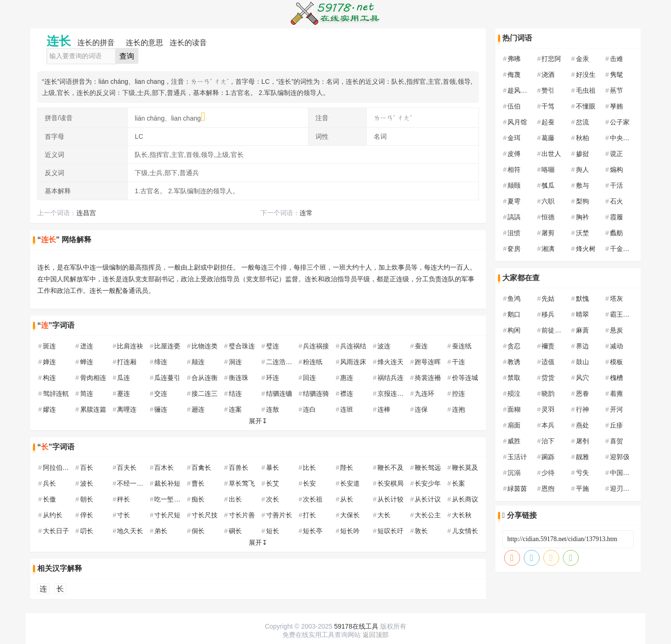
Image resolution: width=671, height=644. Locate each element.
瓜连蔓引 (167, 378)
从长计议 (428, 499)
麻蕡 (582, 330)
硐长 (235, 531)
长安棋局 (390, 483)
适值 (548, 362)
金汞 (582, 59)
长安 (309, 483)
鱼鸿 (514, 298)
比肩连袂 (130, 346)
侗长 (198, 531)
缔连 (161, 362)
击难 (616, 59)
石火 (616, 201)
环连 (273, 378)
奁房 (514, 249)
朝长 (87, 499)
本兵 (548, 425)
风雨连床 (353, 362)
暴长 (273, 468)
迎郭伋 (620, 457)
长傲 (49, 499)
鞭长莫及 (465, 468)
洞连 (235, 362)
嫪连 (49, 409)
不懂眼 (586, 106)
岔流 (582, 122)
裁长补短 (167, 483)
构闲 (514, 330)
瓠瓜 (548, 185)
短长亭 (313, 531)
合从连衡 (205, 378)
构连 (49, 378)
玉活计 (517, 457)
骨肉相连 (93, 378)
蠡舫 (616, 233)
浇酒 (548, 75)
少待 (548, 473)
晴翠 (582, 314)
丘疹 (616, 425)
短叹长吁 (390, 531)
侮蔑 (514, 75)
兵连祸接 (316, 346)
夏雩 (514, 201)
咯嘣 (548, 169)
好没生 (586, 75)
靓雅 (582, 457)
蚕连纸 (462, 346)
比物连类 (205, 346)
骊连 (161, 409)
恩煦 (548, 488)
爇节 (616, 90)
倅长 (87, 515)
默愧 (582, 298)
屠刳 (582, 441)
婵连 (49, 362)
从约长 (53, 515)
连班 (347, 409)
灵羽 (548, 409)
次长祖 (313, 499)
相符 (514, 169)
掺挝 (582, 154)
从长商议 (465, 499)
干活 (616, 185)
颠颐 (514, 185)
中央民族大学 (630, 138)
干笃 (548, 106)
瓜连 (123, 378)
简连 (87, 393)
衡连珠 (239, 378)
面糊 (514, 409)
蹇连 (123, 393)
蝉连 (87, 362)
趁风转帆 (520, 90)
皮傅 (514, 154)
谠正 (616, 154)
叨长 (87, 531)
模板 (616, 362)
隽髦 (616, 75)
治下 (548, 441)
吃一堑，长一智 (177, 499)
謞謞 (514, 217)
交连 (161, 393)
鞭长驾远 (428, 468)
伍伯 (514, 106)
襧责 (548, 346)
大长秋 (462, 515)
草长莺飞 (242, 483)
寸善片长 (279, 515)
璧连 (273, 346)
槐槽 (616, 378)
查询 (127, 56)
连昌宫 (86, 213)
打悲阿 (551, 59)
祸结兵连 (390, 378)
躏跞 (548, 457)
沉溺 (514, 473)
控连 (459, 393)
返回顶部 (376, 635)
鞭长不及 (390, 468)
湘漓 (548, 249)
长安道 (350, 483)
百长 (87, 468)
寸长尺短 (167, 515)
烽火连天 (390, 362)
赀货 (548, 378)
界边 (582, 346)
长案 (459, 483)
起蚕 (548, 122)
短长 (273, 531)
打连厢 (127, 362)
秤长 (123, 499)
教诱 (514, 362)
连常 (306, 213)
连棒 (384, 409)
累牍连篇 (93, 409)
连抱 (459, 409)
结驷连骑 (316, 393)
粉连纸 (313, 362)
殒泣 (514, 393)
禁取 (514, 378)
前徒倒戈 (555, 330)
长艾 (273, 483)
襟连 (347, 393)
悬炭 (616, 330)
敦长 (421, 531)
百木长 (164, 468)
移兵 (548, 314)
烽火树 (586, 249)
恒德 (548, 217)
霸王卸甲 (623, 314)
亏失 (582, 473)
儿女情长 (465, 531)
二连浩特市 (282, 362)
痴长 (198, 499)
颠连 (198, 362)
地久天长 (130, 531)
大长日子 (56, 531)
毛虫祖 (586, 90)
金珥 (514, 138)
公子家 (620, 122)
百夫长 (127, 468)
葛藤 (548, 138)
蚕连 (421, 346)
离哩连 (127, 409)
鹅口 (514, 314)
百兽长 (239, 468)
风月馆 (517, 122)
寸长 (123, 515)
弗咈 (514, 59)
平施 (582, 488)
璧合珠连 (242, 346)
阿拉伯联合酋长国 (69, 468)
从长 (347, 499)
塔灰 (616, 298)
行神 (582, 409)
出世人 (551, 154)
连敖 (273, 409)
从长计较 (390, 499)
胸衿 (582, 217)
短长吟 (350, 531)
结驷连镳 (279, 393)
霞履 (616, 217)
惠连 (347, 378)
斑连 (49, 346)
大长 (384, 515)
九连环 (425, 393)
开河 (616, 409)
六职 (548, 201)
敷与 (582, 185)
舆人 (582, 169)
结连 (235, 393)
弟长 (161, 531)
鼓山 (582, 362)
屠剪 (548, 233)
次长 (273, 499)
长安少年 (428, 483)
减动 (616, 346)
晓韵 (548, 393)
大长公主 (428, 515)
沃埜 (582, 233)
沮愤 (514, 233)
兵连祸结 (353, 346)
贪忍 (514, 346)
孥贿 (616, 106)
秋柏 (582, 138)
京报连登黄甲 (397, 393)
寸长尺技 (205, 515)
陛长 (347, 468)
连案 (235, 409)
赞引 (548, 90)
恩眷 (582, 393)
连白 (309, 409)
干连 (459, 362)
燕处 (582, 425)
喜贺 (616, 441)
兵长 (49, 483)
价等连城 (465, 378)
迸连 (87, 346)
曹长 (198, 483)
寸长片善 (242, 515)
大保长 (350, 515)
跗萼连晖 (428, 362)
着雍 (616, 393)
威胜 (514, 441)
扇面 (514, 425)
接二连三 (205, 393)
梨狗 (582, 201)
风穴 (582, 378)
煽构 (616, 169)
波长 (87, 483)
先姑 (548, 298)
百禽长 (201, 468)
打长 (309, 515)
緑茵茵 (517, 488)
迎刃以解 (623, 488)
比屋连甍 (167, 346)
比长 (309, 468)
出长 (235, 499)
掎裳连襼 (428, 378)
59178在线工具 (356, 626)
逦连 (198, 409)
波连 (384, 346)
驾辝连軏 (56, 393)
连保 (421, 409)
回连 (309, 378)
